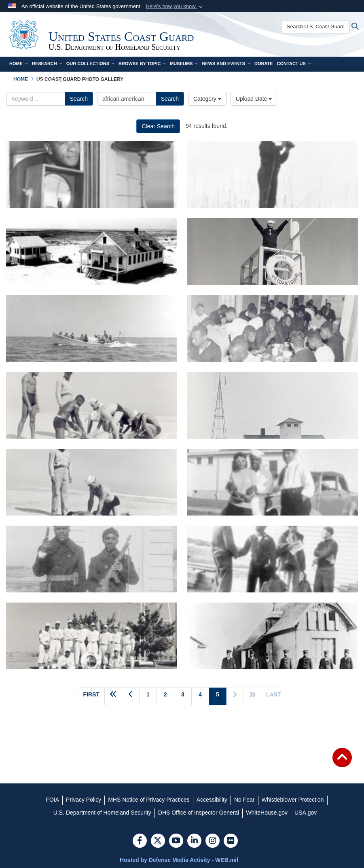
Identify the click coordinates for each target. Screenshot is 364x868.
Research (47, 64)
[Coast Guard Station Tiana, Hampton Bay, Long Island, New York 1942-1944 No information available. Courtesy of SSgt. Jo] (273, 482)
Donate (264, 64)
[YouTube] (176, 841)
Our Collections (90, 64)
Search (79, 99)
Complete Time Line (36, 81)
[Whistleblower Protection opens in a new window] (293, 800)
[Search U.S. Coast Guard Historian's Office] (315, 27)
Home (19, 64)
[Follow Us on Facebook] (140, 841)
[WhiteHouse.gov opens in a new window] (267, 813)
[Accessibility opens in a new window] (212, 800)
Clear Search (158, 126)
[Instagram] (213, 841)
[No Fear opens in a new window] (244, 800)
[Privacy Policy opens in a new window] (84, 800)
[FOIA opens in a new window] (52, 800)
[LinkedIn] (194, 841)
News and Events (226, 64)
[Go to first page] (91, 696)
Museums (184, 64)
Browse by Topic (142, 64)
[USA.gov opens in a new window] (306, 813)
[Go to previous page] (131, 696)
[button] (175, 6)
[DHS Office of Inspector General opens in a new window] (199, 813)
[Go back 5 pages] (113, 696)
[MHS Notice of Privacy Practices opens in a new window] (149, 800)
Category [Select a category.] (207, 99)
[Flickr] (231, 841)
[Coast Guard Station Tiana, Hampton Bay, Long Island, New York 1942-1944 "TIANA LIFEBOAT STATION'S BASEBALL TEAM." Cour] (92, 636)
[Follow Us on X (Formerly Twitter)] (158, 841)
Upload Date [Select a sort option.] (254, 99)
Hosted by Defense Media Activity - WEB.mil (179, 860)
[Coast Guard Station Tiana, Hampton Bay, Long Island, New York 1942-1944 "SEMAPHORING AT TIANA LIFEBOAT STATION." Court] (273, 251)
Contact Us (294, 64)
